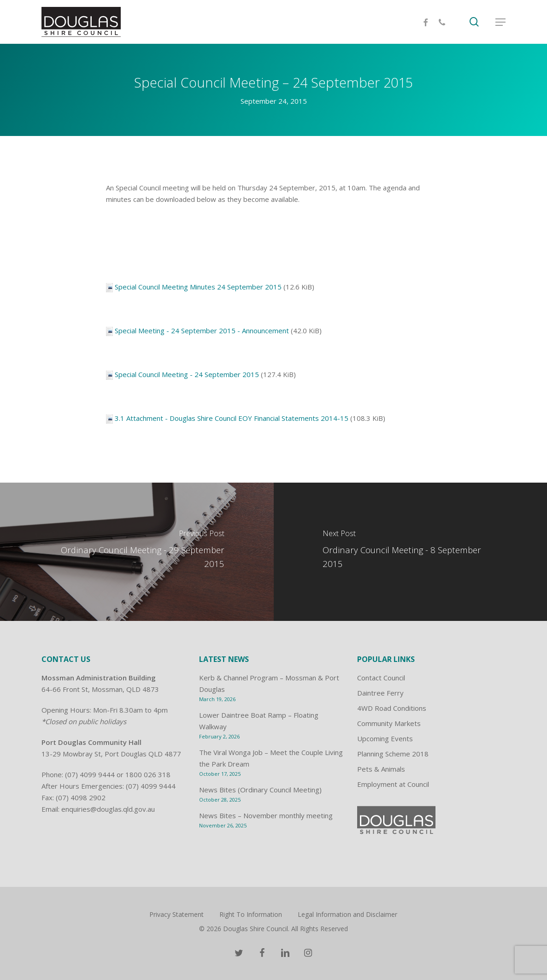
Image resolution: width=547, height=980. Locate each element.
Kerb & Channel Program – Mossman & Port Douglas (269, 683)
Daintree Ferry (380, 693)
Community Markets (389, 723)
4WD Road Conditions (392, 708)
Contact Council (381, 678)
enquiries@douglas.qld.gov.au (108, 809)
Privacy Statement (176, 914)
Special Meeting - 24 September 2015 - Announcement (202, 331)
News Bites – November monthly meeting (266, 815)
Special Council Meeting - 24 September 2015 (187, 374)
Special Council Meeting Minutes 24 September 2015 (198, 287)
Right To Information (251, 914)
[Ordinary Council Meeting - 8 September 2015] (411, 552)
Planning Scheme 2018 (393, 754)
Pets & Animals (381, 769)
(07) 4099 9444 (90, 774)
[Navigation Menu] (500, 22)
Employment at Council (393, 784)
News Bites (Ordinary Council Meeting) (260, 790)
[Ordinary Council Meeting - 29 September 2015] (137, 552)
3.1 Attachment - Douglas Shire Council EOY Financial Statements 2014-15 (232, 418)
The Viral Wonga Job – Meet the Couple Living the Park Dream (271, 758)
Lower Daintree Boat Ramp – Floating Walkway (259, 721)
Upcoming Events (385, 738)
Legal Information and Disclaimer (347, 914)
